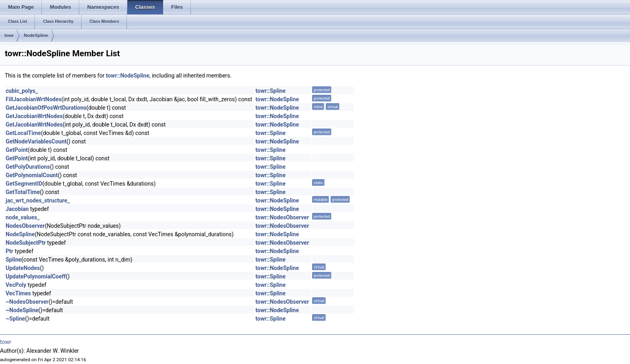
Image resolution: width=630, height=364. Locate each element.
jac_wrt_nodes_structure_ (38, 200)
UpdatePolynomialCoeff (36, 276)
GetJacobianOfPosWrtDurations (46, 108)
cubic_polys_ (22, 91)
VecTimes (18, 293)
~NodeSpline (22, 310)
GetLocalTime (23, 133)
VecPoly (16, 285)
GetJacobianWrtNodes (34, 116)
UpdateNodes (23, 268)
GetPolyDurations (28, 167)
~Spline (15, 319)
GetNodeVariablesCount (36, 141)
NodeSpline (36, 35)
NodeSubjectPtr (26, 243)
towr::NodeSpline (127, 76)
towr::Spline (271, 91)
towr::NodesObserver (282, 217)
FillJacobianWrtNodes (34, 99)
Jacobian (17, 209)
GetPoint (17, 150)
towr (9, 35)
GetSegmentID (24, 184)
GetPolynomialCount (32, 175)
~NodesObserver (27, 302)
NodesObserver (25, 226)
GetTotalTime (23, 192)
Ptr (9, 251)
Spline (13, 260)
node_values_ (22, 217)
